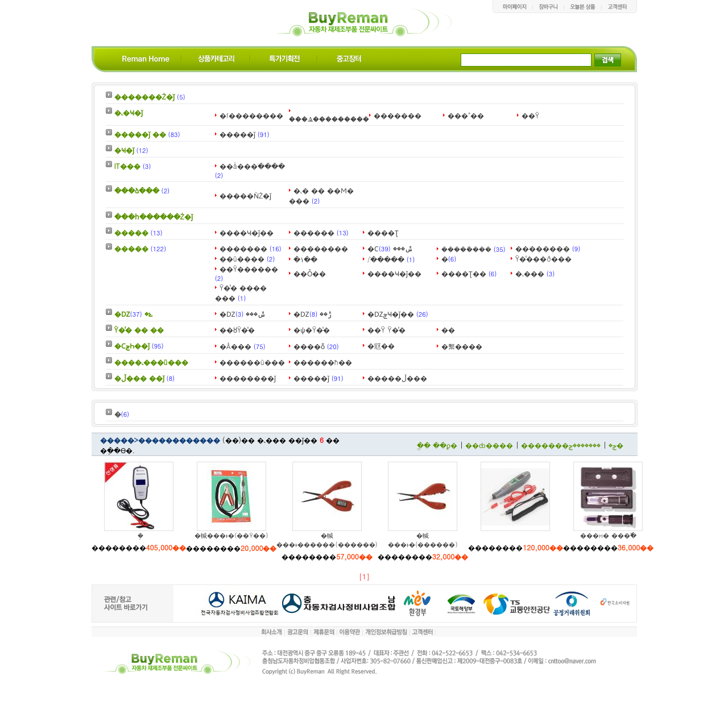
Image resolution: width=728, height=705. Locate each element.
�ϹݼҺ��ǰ (132, 345)
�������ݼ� (596, 445)
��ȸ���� (489, 445)
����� (131, 232)
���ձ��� (137, 190)
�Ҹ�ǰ (124, 150)
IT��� (127, 166)
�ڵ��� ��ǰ (139, 378)
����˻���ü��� (151, 362)
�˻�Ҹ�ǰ (129, 112)
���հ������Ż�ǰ (154, 216)
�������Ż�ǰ (145, 96)
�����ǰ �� (140, 134)
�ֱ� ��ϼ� (437, 445)
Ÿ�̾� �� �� (139, 329)
